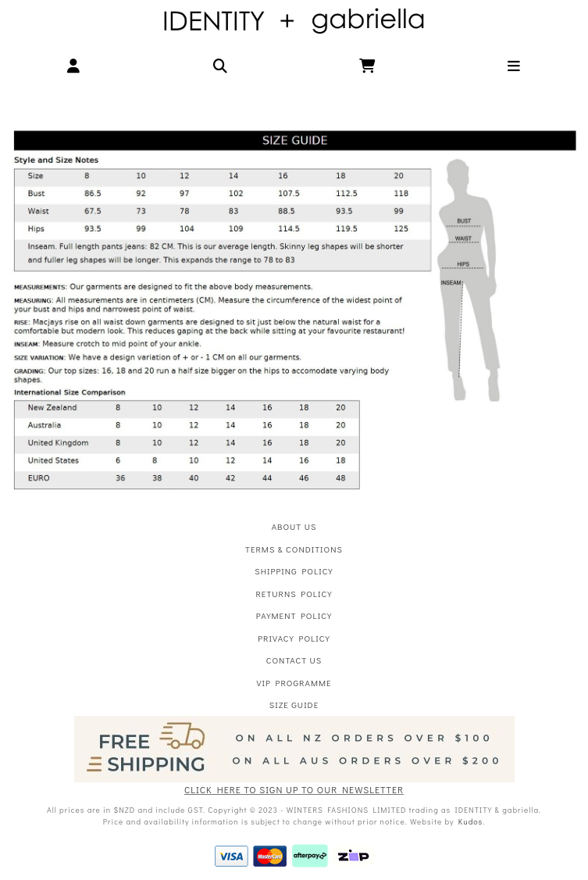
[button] (74, 66)
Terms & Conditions (294, 549)
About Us (294, 526)
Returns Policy (294, 594)
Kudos (470, 822)
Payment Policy (294, 615)
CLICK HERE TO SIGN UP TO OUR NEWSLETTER (294, 789)
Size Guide (294, 705)
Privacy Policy (294, 638)
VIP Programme (294, 683)
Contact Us (294, 660)
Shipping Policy (294, 571)
